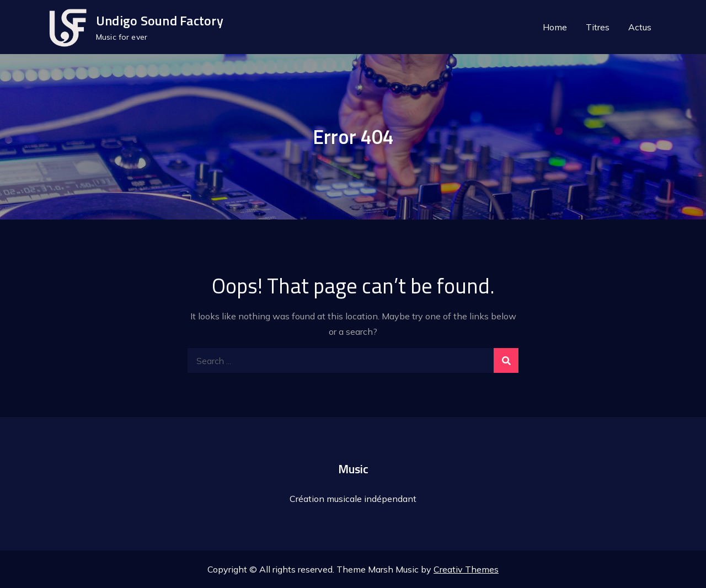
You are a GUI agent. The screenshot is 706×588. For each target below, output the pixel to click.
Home (555, 27)
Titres (598, 27)
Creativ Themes (466, 569)
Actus (640, 27)
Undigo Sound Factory (160, 20)
